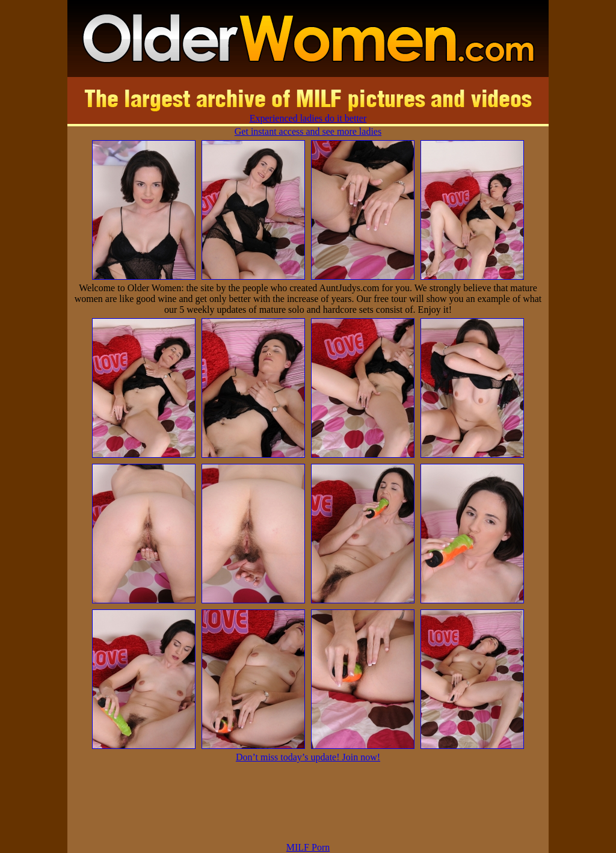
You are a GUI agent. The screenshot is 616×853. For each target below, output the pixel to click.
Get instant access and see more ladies (308, 131)
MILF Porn (308, 847)
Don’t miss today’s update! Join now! (308, 757)
